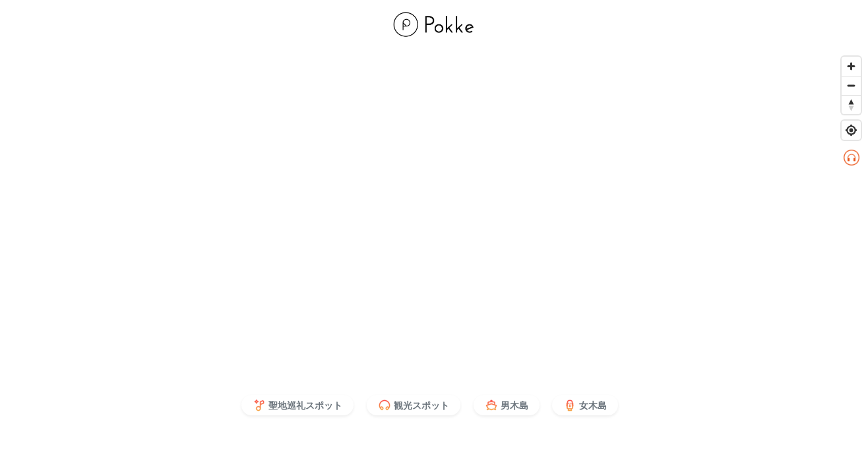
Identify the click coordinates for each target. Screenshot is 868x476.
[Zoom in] (851, 66)
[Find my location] (851, 130)
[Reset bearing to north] (851, 104)
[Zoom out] (851, 85)
